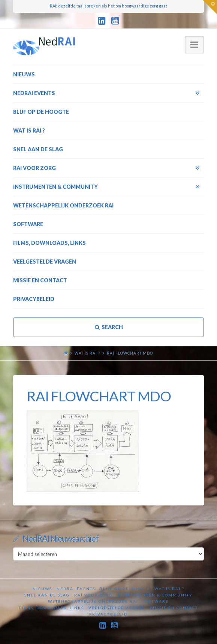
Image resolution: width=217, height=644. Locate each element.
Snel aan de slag (47, 595)
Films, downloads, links (51, 608)
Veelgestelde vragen (117, 608)
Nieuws (42, 589)
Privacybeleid (108, 614)
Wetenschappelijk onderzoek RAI (93, 601)
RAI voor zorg (93, 595)
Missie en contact (174, 608)
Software (156, 601)
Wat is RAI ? (87, 353)
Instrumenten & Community (155, 595)
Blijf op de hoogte (125, 589)
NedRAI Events (76, 589)
